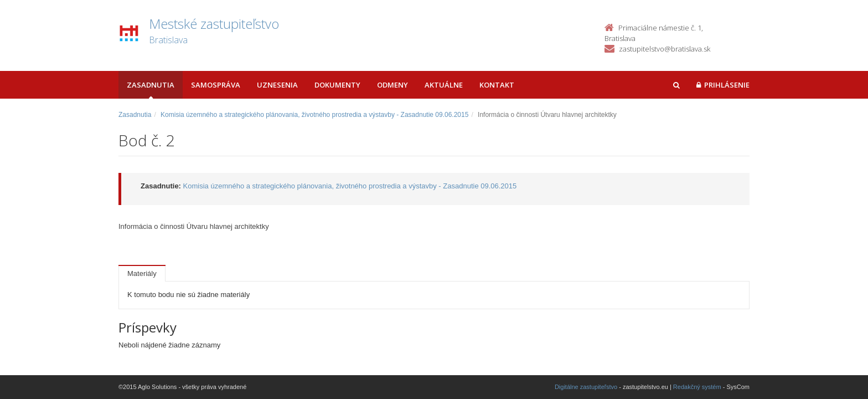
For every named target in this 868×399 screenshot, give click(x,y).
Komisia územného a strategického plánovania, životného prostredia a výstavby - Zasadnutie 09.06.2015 (314, 115)
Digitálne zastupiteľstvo (586, 387)
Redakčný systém (697, 387)
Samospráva (216, 85)
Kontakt (497, 85)
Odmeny (392, 85)
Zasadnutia (151, 85)
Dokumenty (337, 85)
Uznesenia (277, 85)
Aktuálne (444, 85)
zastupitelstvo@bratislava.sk (665, 49)
